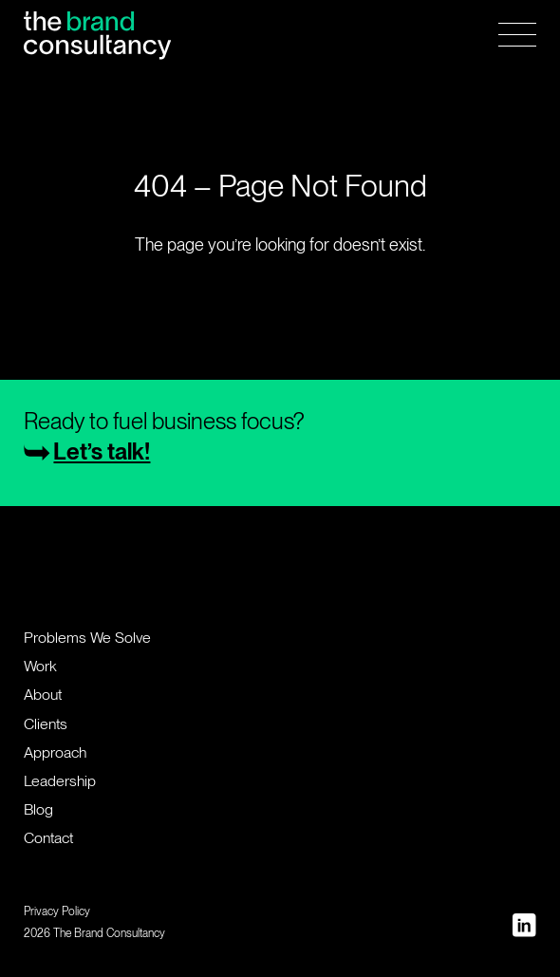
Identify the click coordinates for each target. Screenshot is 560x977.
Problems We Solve (87, 638)
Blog (38, 809)
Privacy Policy (57, 911)
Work (40, 666)
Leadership (60, 781)
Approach (55, 752)
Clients (46, 724)
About (43, 695)
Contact (48, 838)
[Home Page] (97, 35)
